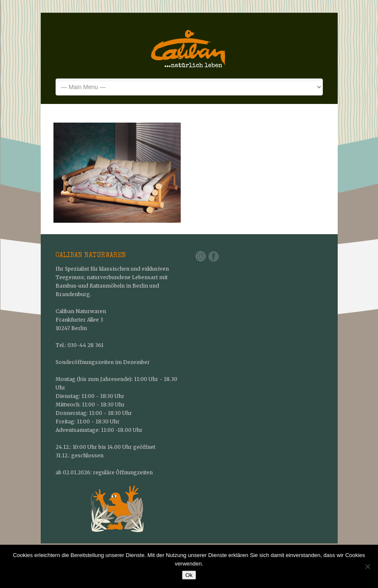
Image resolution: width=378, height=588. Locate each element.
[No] (367, 566)
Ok (189, 575)
